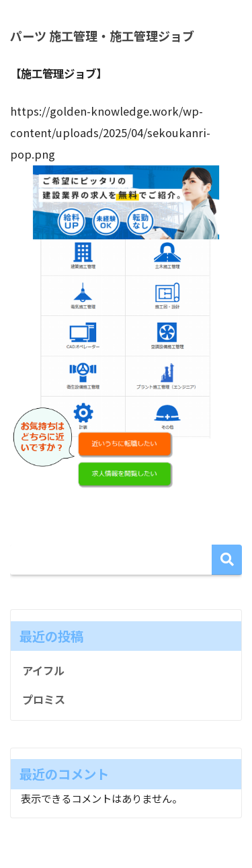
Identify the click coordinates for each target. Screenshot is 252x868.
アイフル (43, 670)
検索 (227, 560)
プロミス (44, 699)
